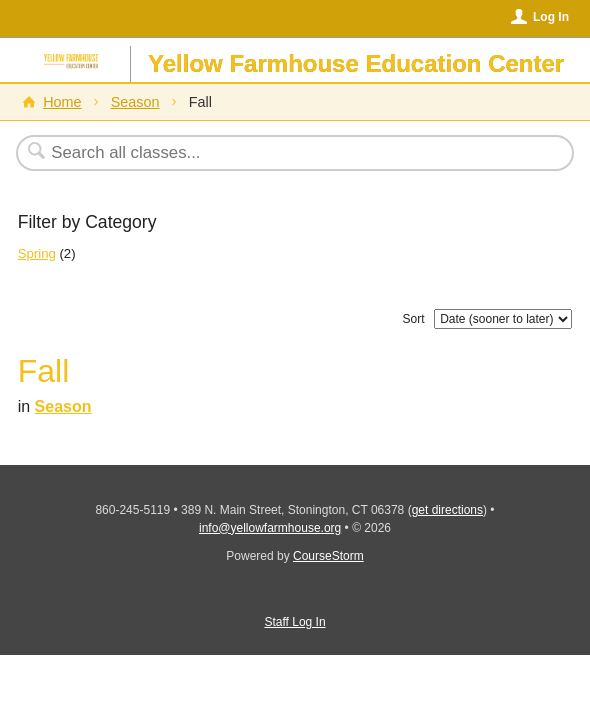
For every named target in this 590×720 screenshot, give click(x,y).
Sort (414, 319)
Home (62, 102)
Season (135, 102)
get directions (447, 510)
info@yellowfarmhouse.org (270, 528)
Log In (551, 17)
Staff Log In (294, 622)
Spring (37, 253)
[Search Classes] (285, 153)
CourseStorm (328, 556)
